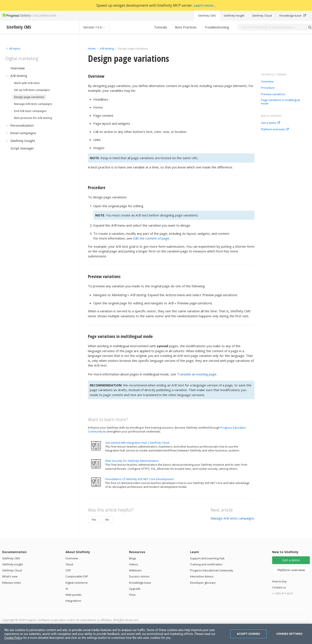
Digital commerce (77, 583)
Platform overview (275, 129)
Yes (94, 520)
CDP (68, 570)
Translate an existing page (197, 374)
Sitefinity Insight (234, 16)
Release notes (12, 583)
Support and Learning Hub (207, 558)
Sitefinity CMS (207, 16)
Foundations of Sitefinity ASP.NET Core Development (139, 479)
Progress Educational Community (212, 570)
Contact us (279, 587)
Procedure (268, 88)
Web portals (73, 595)
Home (92, 48)
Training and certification (206, 564)
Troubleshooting (217, 27)
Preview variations (273, 94)
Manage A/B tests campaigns (232, 518)
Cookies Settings (289, 634)
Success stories (139, 576)
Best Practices (186, 27)
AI (67, 589)
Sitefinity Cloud (262, 16)
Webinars (135, 570)
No (107, 520)
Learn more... (205, 5)
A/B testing (107, 48)
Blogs (133, 558)
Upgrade (135, 589)
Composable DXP (77, 576)
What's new (10, 576)
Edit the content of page (151, 238)
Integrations (73, 601)
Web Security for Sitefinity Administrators (132, 461)
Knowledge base (293, 16)
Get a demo (271, 123)
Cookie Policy (13, 638)
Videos (134, 564)
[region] (156, 634)
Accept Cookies (248, 634)
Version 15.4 (94, 27)
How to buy (279, 581)
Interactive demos (202, 576)
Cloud (69, 564)
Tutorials (161, 27)
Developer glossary (203, 583)
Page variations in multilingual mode (280, 102)
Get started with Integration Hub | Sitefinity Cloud (137, 443)
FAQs (132, 595)
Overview (267, 82)
